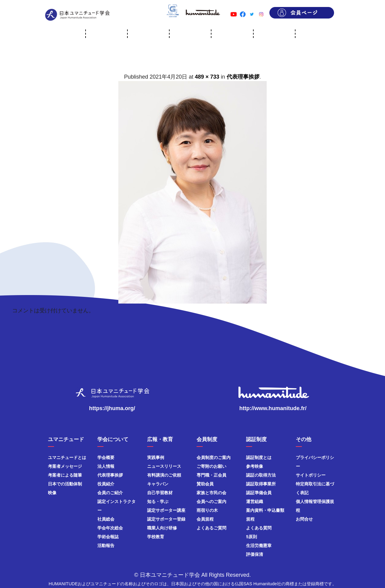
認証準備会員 (259, 493)
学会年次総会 (110, 528)
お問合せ (304, 519)
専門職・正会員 (211, 475)
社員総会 (106, 519)
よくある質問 (259, 528)
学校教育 (156, 537)
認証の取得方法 (261, 475)
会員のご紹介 (110, 493)
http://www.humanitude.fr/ (273, 408)
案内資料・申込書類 (265, 510)
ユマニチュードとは (67, 457)
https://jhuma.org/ (112, 408)
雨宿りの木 (207, 510)
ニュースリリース (164, 466)
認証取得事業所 (261, 484)
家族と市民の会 (211, 493)
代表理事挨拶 (243, 77)
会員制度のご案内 (214, 457)
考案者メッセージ (65, 466)
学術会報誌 (108, 537)
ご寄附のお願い (211, 466)
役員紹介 (106, 484)
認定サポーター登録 (166, 519)
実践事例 (156, 457)
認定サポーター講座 (166, 510)
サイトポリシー (311, 475)
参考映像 (255, 466)
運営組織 (255, 501)
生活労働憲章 (259, 546)
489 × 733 (207, 77)
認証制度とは (259, 457)
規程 (250, 519)
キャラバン (158, 484)
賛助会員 (205, 484)
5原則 (252, 537)
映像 (52, 493)
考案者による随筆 (65, 475)
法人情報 (106, 466)
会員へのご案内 (211, 501)
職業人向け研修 (162, 528)
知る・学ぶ (158, 501)
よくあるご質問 (211, 528)
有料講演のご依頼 (164, 475)
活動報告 (106, 546)
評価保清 (255, 554)
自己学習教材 (160, 493)
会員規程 (205, 519)
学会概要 (106, 457)
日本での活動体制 (65, 484)
